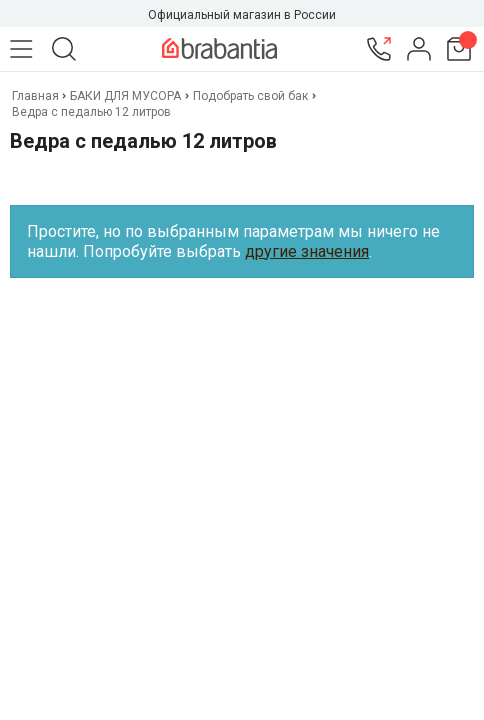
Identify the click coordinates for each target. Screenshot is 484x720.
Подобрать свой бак (250, 96)
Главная (37, 96)
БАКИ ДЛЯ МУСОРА (125, 96)
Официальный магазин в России (242, 15)
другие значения (307, 251)
